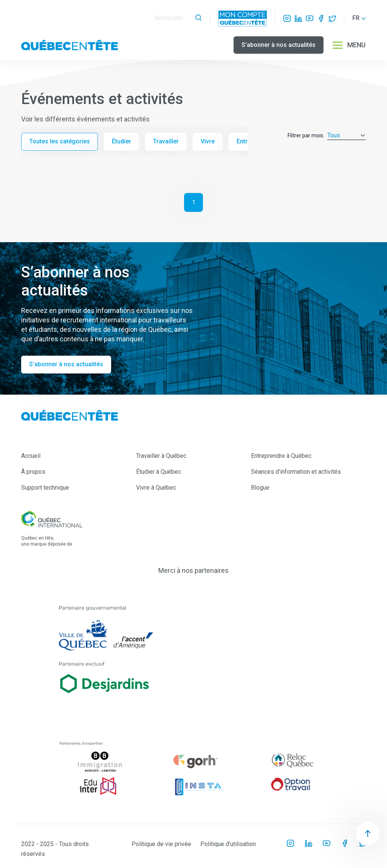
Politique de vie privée (161, 844)
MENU (348, 45)
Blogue (260, 488)
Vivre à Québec (156, 488)
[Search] (173, 18)
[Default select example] (347, 136)
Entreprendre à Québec (281, 456)
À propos (33, 472)
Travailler (166, 141)
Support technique (45, 488)
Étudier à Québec (159, 472)
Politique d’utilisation (228, 844)
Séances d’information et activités (296, 472)
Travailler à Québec (161, 456)
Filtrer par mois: (306, 135)
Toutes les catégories (60, 141)
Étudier (122, 141)
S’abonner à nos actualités (279, 45)
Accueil (31, 456)
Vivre (208, 141)
